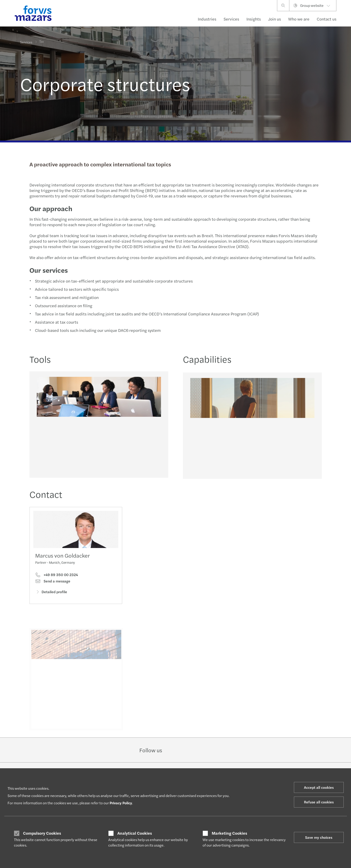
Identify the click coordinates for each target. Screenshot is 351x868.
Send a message (53, 582)
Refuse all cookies (319, 802)
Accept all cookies (319, 787)
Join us (274, 19)
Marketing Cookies (229, 833)
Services (231, 19)
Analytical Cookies (135, 833)
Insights (254, 19)
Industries (207, 19)
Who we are (299, 19)
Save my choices (319, 837)
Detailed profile (51, 593)
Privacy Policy (121, 803)
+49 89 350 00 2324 (57, 576)
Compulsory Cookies (42, 833)
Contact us (327, 19)
